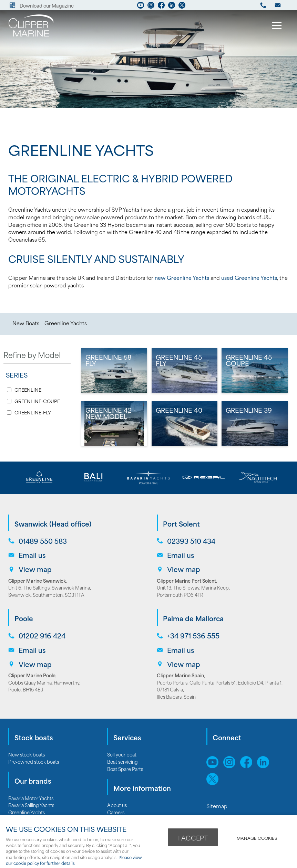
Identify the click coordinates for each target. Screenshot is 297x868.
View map (35, 569)
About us (117, 805)
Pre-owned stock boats (34, 761)
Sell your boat (122, 754)
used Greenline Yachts (249, 277)
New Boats (26, 323)
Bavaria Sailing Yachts (31, 805)
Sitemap (218, 806)
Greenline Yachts (66, 323)
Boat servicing (122, 761)
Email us (32, 555)
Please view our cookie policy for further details (74, 860)
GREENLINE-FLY (33, 412)
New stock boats (27, 754)
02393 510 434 (191, 541)
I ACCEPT (193, 838)
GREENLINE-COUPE (37, 401)
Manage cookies (257, 838)
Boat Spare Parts (125, 769)
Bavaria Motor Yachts (31, 798)
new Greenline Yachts (182, 277)
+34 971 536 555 (193, 636)
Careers (116, 812)
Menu (275, 27)
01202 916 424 (42, 636)
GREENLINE (28, 390)
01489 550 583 (43, 541)
